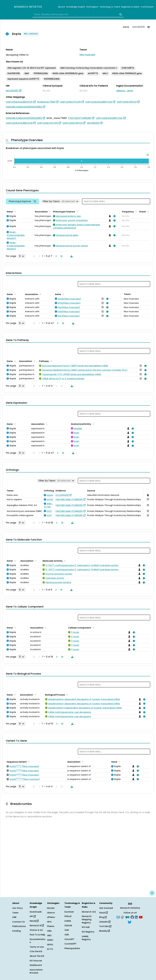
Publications (19, 926)
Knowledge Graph (76, 7)
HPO (49, 922)
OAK (67, 930)
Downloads (36, 912)
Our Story (17, 908)
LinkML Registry (86, 938)
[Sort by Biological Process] (67, 695)
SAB (14, 917)
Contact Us (19, 922)
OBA (49, 931)
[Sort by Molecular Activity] (64, 561)
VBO (49, 936)
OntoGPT (69, 939)
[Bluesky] (129, 922)
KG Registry (88, 932)
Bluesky (105, 931)
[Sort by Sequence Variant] (28, 762)
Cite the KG (36, 951)
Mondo (51, 908)
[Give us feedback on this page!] (152, 893)
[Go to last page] (61, 256)
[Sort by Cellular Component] (93, 627)
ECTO (50, 949)
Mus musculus (87, 55)
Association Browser (36, 971)
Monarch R (37, 926)
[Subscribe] (118, 917)
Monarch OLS (89, 912)
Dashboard (36, 965)
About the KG (37, 956)
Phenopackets (72, 948)
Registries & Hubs (130, 7)
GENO (50, 940)
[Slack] (123, 917)
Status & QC (36, 930)
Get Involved (106, 908)
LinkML (68, 921)
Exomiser (69, 912)
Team (15, 913)
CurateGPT (70, 944)
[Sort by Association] (50, 211)
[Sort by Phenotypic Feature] (77, 211)
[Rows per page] (22, 256)
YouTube (105, 926)
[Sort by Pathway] (51, 361)
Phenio (51, 926)
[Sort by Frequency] (136, 211)
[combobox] (78, 14)
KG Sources (36, 961)
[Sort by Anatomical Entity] (93, 424)
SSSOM (68, 926)
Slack (103, 913)
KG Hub (86, 927)
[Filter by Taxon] (60, 201)
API (33, 916)
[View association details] (114, 216)
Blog (103, 917)
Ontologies (92, 7)
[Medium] (127, 917)
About (61, 7)
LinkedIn (105, 922)
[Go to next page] (55, 256)
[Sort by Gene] (14, 211)
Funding (17, 931)
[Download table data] (71, 256)
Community (147, 7)
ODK (67, 935)
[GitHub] (132, 917)
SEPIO (50, 945)
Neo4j (34, 921)
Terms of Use (37, 947)
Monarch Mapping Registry (87, 919)
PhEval (68, 916)
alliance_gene (125, 91)
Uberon (51, 913)
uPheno (51, 917)
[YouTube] (141, 917)
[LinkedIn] (136, 917)
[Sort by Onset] (148, 211)
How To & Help (37, 935)
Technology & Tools (110, 7)
